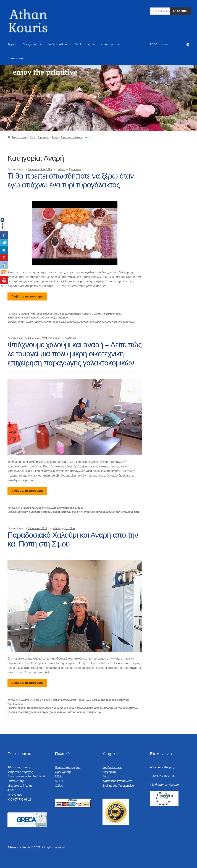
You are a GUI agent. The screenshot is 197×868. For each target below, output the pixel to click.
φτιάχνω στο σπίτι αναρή (76, 512)
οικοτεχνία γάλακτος (30, 512)
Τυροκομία (43, 137)
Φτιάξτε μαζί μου (58, 44)
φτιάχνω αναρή (51, 512)
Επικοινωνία (15, 58)
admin (61, 169)
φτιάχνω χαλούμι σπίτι (126, 512)
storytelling (28, 508)
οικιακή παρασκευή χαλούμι (34, 708)
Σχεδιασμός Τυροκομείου (118, 786)
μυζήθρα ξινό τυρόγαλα (121, 322)
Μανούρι (48, 314)
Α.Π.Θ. (59, 781)
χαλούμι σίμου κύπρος (63, 712)
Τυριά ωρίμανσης (95, 700)
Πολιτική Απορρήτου (68, 767)
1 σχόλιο (70, 528)
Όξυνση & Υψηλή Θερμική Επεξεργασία (53, 700)
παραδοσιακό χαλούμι (90, 708)
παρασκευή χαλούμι (116, 708)
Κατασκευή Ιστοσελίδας (117, 781)
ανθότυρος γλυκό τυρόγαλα (62, 322)
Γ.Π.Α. (59, 776)
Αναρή (25, 314)
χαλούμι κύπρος (39, 712)
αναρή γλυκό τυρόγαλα (31, 322)
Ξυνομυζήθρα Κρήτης (78, 314)
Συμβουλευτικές (112, 767)
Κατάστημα (108, 44)
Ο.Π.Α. (59, 786)
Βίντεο (107, 776)
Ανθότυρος (36, 314)
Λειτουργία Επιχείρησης (58, 508)
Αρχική (12, 44)
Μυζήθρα (59, 314)
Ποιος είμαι (30, 44)
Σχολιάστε (75, 169)
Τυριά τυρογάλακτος (72, 137)
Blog (32, 137)
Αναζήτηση (181, 11)
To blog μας (82, 44)
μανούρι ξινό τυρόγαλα (92, 322)
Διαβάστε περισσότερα (27, 296)
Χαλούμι (78, 508)
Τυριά (55, 137)
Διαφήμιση (109, 772)
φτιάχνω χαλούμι (102, 512)
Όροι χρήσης (63, 772)
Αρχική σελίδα (19, 137)
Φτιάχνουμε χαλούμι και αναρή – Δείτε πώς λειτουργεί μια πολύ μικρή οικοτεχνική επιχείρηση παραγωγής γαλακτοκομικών (75, 354)
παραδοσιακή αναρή (64, 708)
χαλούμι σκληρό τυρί (89, 712)
